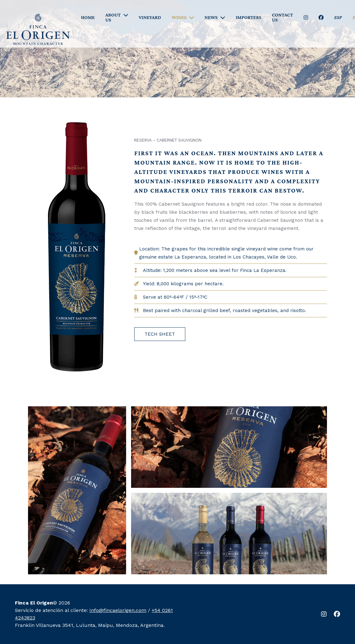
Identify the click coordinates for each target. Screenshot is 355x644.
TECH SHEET (160, 334)
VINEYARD (150, 17)
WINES (179, 17)
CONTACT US (282, 17)
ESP (338, 17)
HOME (88, 17)
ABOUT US (113, 17)
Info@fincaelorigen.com (118, 610)
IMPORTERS (249, 17)
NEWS (211, 17)
